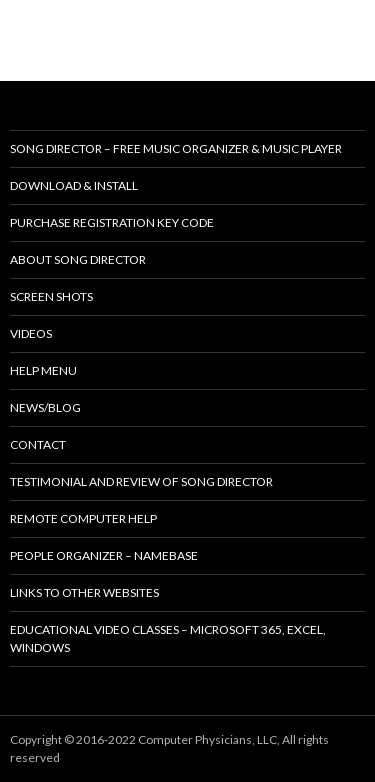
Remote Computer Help (83, 518)
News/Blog (45, 407)
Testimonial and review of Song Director (141, 481)
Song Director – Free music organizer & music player (176, 148)
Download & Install (74, 185)
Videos (31, 333)
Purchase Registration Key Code (112, 222)
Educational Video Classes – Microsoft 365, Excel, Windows (168, 638)
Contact (38, 444)
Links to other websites (84, 592)
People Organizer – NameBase (104, 555)
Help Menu (43, 370)
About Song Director (78, 259)
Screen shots (51, 296)
